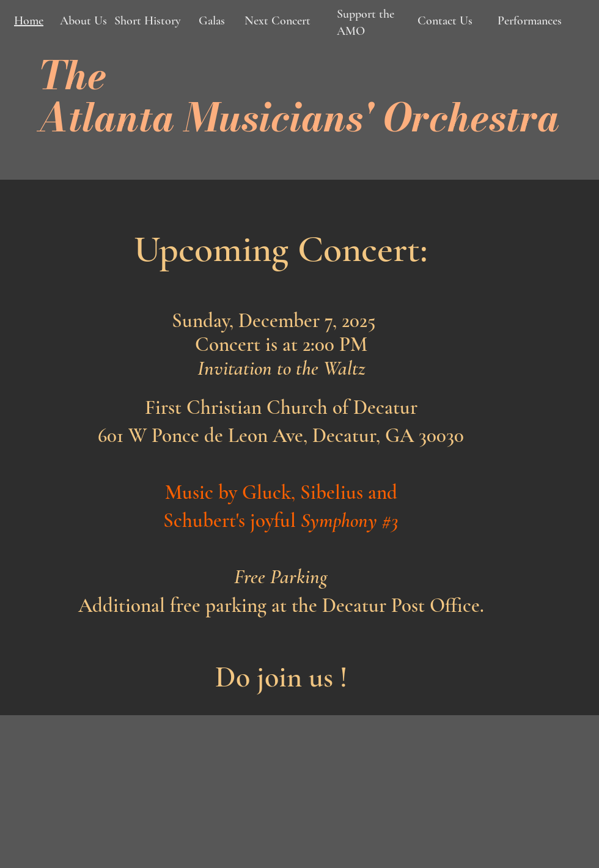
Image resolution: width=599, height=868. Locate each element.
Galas (210, 21)
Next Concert (276, 21)
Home (29, 21)
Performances (530, 21)
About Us (83, 21)
